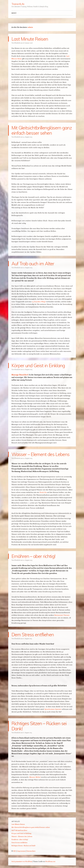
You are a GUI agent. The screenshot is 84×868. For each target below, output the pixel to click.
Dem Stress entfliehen (33, 635)
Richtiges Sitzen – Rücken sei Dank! (39, 726)
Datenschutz (31, 851)
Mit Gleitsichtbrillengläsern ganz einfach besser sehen (42, 130)
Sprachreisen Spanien (53, 709)
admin (30, 27)
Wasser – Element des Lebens (41, 454)
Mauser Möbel (35, 777)
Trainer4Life (18, 4)
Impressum (21, 851)
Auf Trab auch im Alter (33, 264)
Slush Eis (43, 492)
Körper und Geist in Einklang (38, 365)
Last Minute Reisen (30, 39)
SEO (15, 851)
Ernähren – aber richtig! (33, 556)
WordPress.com (50, 861)
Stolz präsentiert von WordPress (22, 861)
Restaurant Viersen (62, 615)
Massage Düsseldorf (20, 375)
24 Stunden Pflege (39, 302)
